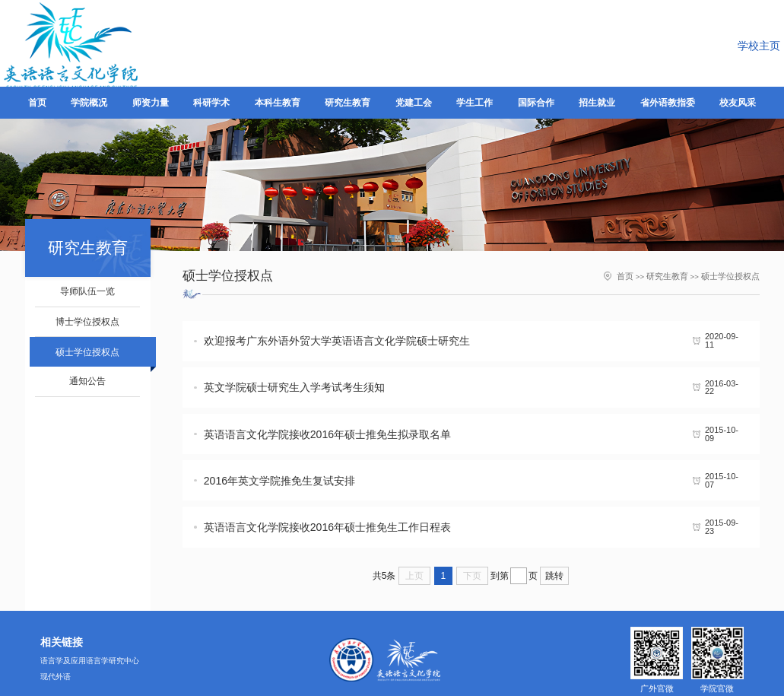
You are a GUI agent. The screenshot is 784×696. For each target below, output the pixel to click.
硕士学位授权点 (733, 275)
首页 (635, 275)
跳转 (554, 520)
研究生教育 (674, 275)
